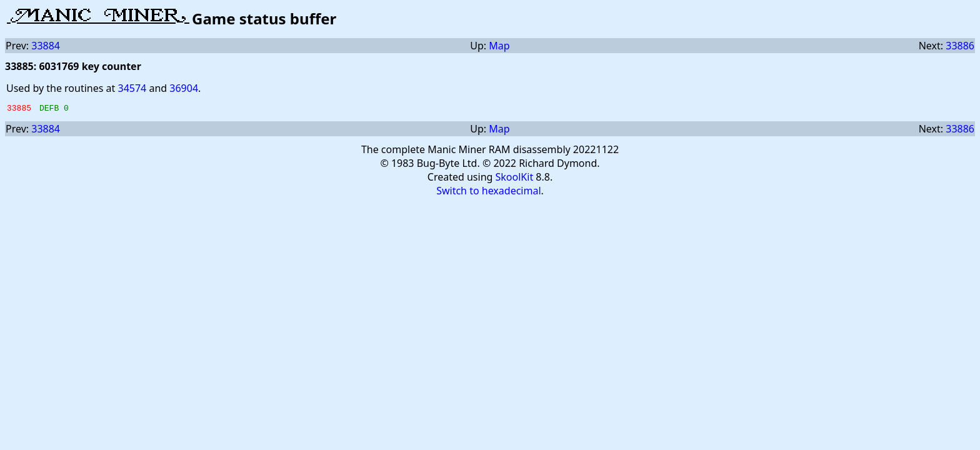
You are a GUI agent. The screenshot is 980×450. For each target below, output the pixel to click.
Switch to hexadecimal (488, 192)
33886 (960, 46)
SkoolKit (515, 179)
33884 (46, 46)
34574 (132, 88)
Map (499, 46)
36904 (184, 88)
